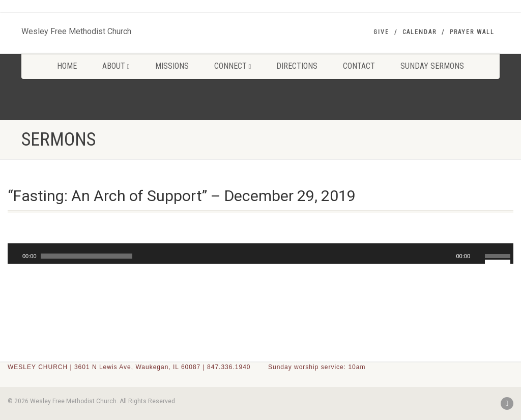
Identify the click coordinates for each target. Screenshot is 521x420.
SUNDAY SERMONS (432, 66)
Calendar (419, 32)
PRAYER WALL (472, 32)
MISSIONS (172, 66)
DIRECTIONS (297, 66)
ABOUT (116, 66)
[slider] (86, 256)
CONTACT (359, 66)
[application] (260, 254)
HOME (67, 66)
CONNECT (233, 66)
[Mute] (478, 256)
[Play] (14, 256)
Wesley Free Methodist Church (76, 29)
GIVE (381, 32)
